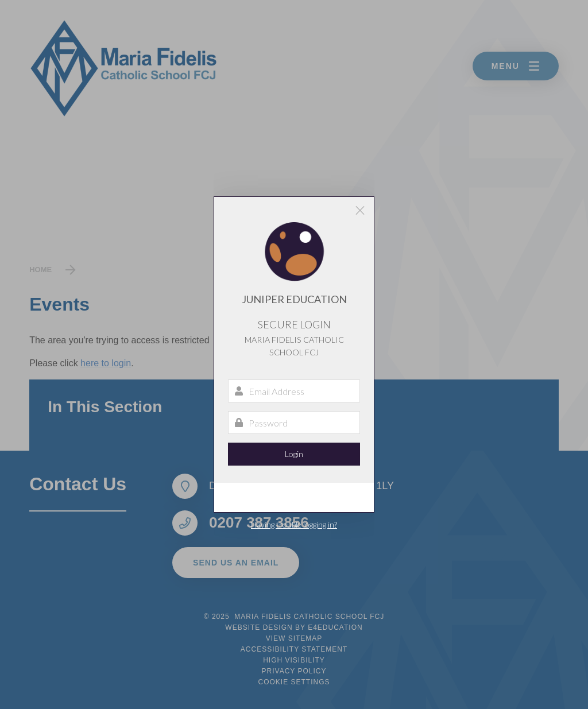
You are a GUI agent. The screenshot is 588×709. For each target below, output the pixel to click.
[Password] (294, 423)
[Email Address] (294, 391)
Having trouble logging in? (294, 524)
